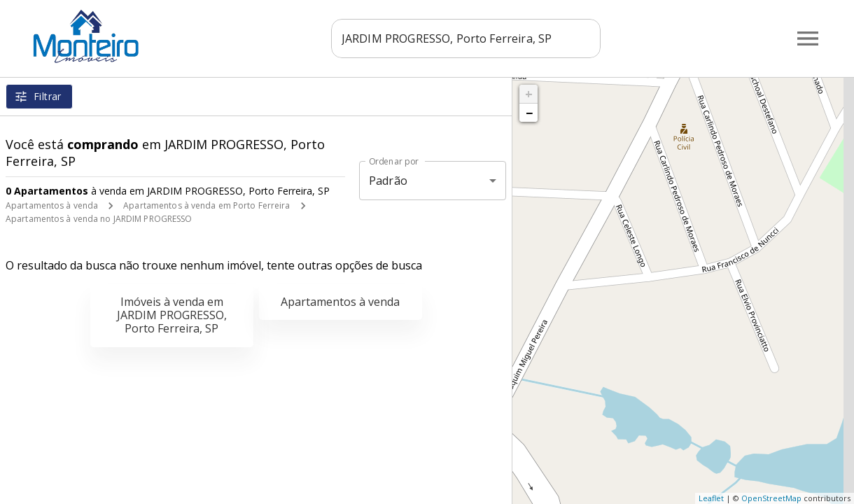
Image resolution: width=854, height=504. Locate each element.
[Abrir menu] (808, 38)
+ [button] (529, 94)
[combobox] (471, 38)
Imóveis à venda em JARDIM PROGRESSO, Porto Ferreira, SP (172, 315)
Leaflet (711, 498)
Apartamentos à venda (52, 205)
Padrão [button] (388, 181)
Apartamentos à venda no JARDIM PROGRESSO (99, 219)
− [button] (529, 113)
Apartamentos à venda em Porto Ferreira (206, 205)
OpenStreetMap (771, 498)
